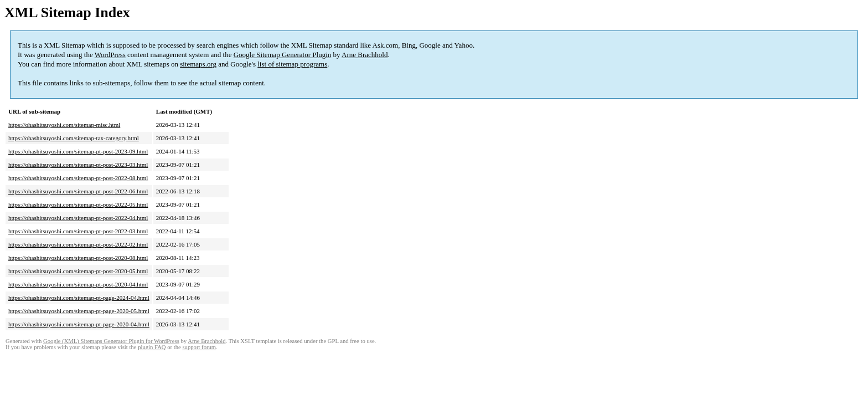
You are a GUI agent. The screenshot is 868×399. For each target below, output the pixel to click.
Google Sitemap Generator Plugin (283, 55)
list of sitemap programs (292, 64)
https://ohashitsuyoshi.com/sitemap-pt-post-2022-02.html (78, 244)
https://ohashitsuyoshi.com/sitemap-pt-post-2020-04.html (78, 284)
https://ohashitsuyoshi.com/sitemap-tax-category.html (74, 138)
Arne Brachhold (365, 55)
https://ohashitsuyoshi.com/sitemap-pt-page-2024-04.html (79, 298)
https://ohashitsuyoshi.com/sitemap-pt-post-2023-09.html (78, 151)
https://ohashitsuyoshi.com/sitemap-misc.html (64, 125)
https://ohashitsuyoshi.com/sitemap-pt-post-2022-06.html (78, 191)
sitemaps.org (198, 64)
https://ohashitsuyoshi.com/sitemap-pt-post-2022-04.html (78, 218)
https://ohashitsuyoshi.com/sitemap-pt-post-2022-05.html (78, 204)
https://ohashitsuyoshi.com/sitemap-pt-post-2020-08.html (78, 258)
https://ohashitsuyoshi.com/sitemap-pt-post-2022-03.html (78, 231)
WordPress (110, 55)
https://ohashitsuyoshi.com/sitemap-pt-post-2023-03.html (78, 165)
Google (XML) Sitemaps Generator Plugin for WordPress (111, 341)
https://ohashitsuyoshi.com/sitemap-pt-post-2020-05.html (78, 271)
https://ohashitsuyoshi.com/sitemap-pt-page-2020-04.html (79, 324)
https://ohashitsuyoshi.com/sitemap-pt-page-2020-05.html (79, 311)
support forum (199, 347)
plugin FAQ (152, 347)
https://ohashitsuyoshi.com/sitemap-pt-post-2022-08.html (78, 178)
